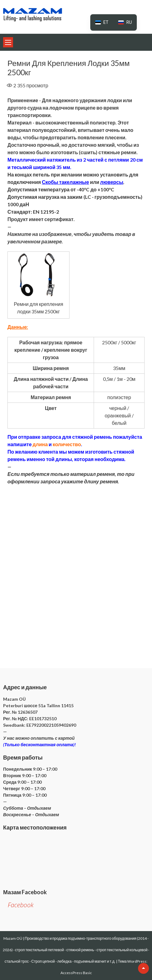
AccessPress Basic (76, 973)
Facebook (21, 905)
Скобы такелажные (65, 182)
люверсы (112, 182)
